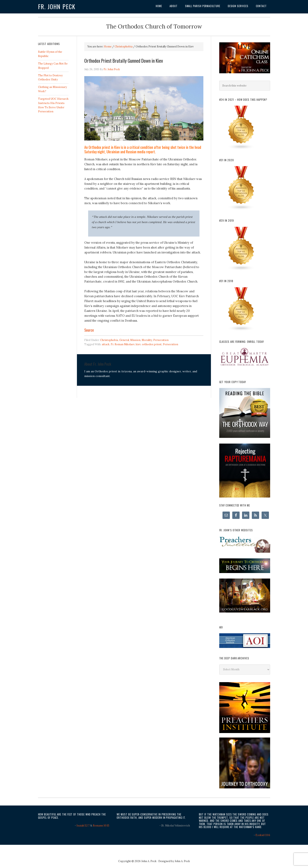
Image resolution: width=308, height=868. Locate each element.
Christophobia (109, 340)
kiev (138, 344)
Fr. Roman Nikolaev (123, 344)
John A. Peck (182, 861)
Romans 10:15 (101, 826)
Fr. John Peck (57, 7)
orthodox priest (152, 344)
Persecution (161, 340)
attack (106, 344)
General (124, 340)
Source (89, 330)
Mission (135, 340)
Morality (147, 340)
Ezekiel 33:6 (263, 835)
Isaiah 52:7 (83, 826)
